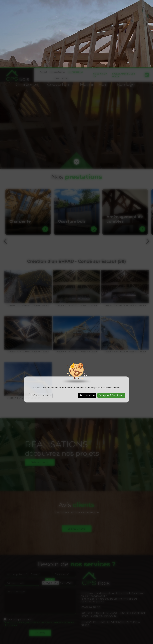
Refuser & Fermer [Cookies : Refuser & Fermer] (41, 328)
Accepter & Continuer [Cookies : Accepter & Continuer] (111, 328)
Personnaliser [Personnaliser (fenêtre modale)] (87, 328)
